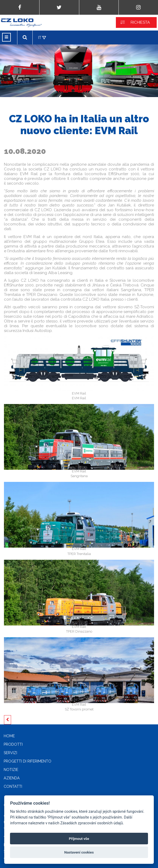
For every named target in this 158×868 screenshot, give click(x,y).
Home (9, 736)
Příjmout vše (79, 839)
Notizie (11, 770)
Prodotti (13, 744)
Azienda (12, 778)
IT (40, 38)
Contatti (13, 786)
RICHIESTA (140, 22)
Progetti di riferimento (28, 761)
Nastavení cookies (79, 852)
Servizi (10, 753)
